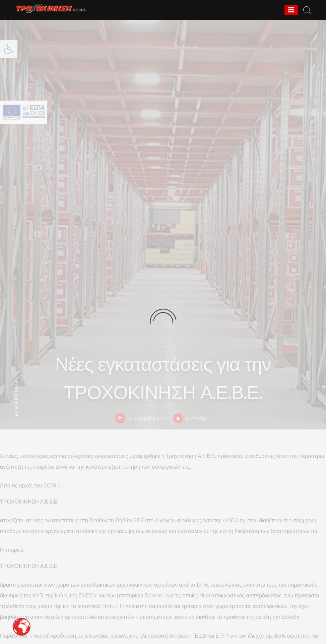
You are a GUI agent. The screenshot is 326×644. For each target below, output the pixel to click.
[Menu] (291, 10)
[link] (51, 8)
